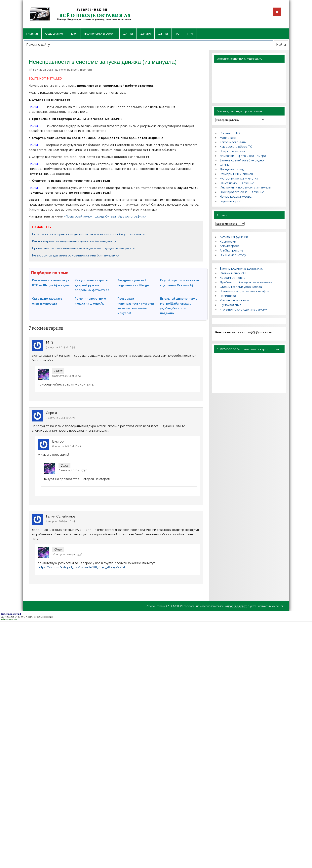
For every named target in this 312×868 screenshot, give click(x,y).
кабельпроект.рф (45, 617)
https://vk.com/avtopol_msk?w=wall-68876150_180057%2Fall (82, 567)
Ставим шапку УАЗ (233, 273)
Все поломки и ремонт (100, 33)
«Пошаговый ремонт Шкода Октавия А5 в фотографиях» (105, 217)
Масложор (228, 138)
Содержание (54, 33)
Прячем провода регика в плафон (244, 291)
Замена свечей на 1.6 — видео (242, 160)
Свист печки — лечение (237, 183)
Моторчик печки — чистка (239, 179)
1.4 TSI (128, 33)
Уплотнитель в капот (234, 300)
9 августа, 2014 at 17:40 (60, 417)
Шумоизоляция (230, 305)
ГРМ (190, 33)
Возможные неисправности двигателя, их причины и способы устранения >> (89, 234)
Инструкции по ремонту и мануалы (245, 187)
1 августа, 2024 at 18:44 (60, 521)
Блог (74, 33)
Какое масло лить (233, 142)
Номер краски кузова (236, 197)
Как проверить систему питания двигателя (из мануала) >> (75, 241)
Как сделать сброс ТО (236, 147)
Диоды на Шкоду (232, 169)
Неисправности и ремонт (76, 70)
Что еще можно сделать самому (243, 310)
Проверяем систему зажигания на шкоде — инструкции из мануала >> (84, 248)
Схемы (224, 165)
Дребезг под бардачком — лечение (246, 282)
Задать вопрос (230, 201)
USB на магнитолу (233, 255)
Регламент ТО (230, 133)
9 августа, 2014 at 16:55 (60, 347)
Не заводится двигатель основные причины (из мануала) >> (76, 255)
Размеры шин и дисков (236, 174)
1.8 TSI (163, 33)
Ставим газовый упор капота (241, 287)
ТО (177, 33)
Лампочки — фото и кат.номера (243, 156)
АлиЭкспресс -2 (231, 250)
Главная (32, 33)
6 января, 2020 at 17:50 (73, 470)
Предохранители (232, 151)
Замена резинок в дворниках (241, 269)
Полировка (228, 296)
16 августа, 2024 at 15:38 (67, 554)
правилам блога (237, 606)
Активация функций (234, 237)
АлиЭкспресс (230, 246)
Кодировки (228, 242)
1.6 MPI (146, 33)
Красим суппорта (233, 278)
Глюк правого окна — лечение (242, 192)
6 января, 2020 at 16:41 (67, 446)
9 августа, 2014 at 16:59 (67, 376)
